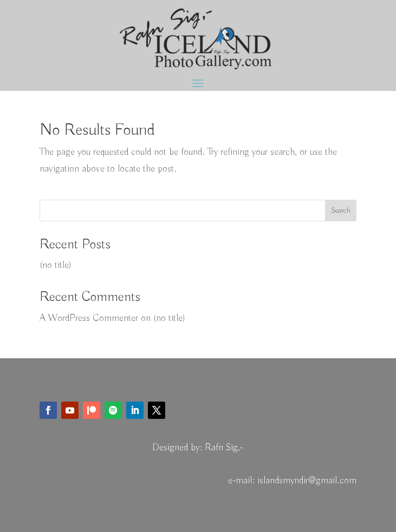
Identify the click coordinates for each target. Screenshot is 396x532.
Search (341, 211)
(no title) (56, 265)
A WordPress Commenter (89, 318)
